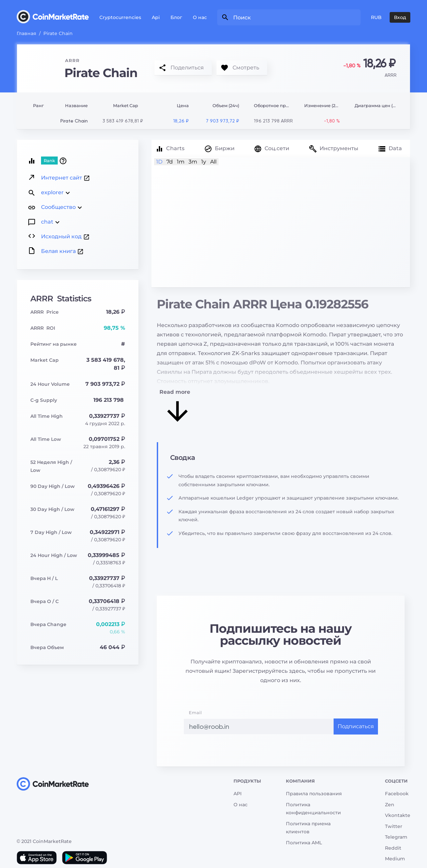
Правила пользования (314, 794)
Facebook (397, 794)
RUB (376, 17)
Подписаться (356, 726)
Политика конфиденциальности (313, 809)
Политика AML (304, 843)
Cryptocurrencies (120, 17)
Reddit (393, 848)
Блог (176, 17)
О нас (200, 17)
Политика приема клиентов (308, 828)
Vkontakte (398, 815)
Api (156, 17)
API (238, 794)
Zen (390, 805)
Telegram (396, 837)
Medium (395, 859)
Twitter (394, 826)
